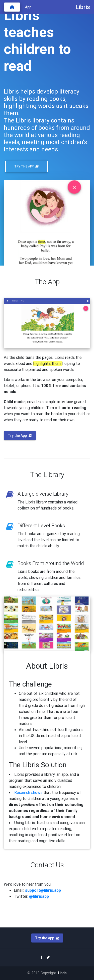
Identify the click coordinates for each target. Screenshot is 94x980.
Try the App (26, 166)
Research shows (28, 792)
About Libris (47, 666)
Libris (62, 973)
